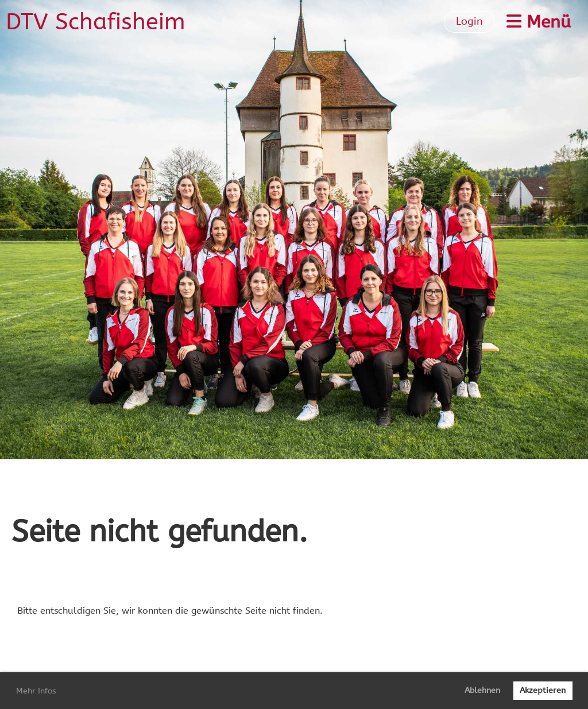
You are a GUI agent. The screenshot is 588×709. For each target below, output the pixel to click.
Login (469, 21)
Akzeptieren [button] (543, 690)
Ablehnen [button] (482, 690)
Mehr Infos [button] (36, 691)
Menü (539, 22)
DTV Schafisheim (96, 22)
